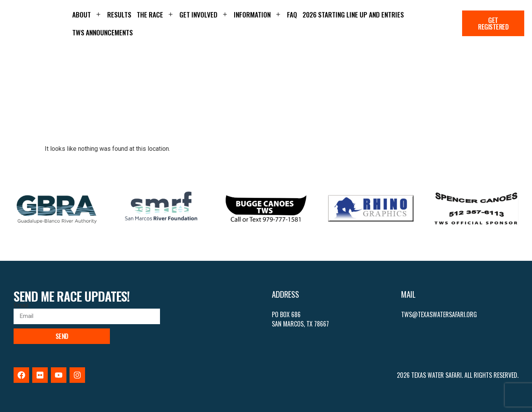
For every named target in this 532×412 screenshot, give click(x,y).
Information (258, 14)
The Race (155, 14)
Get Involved (204, 14)
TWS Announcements (103, 32)
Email (21, 306)
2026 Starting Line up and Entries (353, 14)
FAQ (292, 14)
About (87, 14)
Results (119, 14)
